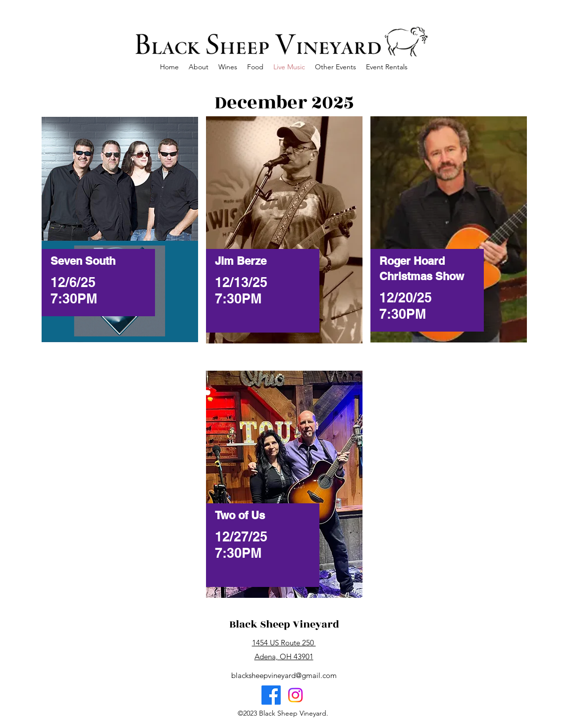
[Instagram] (295, 695)
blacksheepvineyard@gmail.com (284, 675)
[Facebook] (271, 695)
